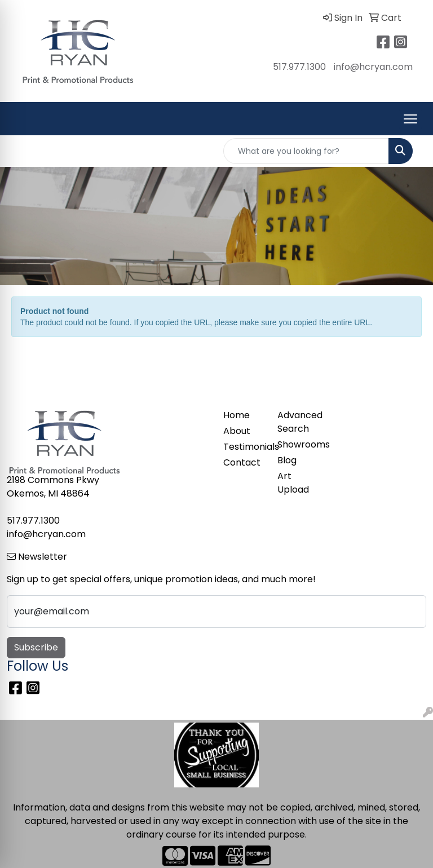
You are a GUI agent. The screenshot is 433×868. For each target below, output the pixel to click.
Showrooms (298, 444)
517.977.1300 (299, 67)
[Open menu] (410, 119)
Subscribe (36, 647)
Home (237, 415)
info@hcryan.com (373, 67)
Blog (287, 460)
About (237, 431)
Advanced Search (298, 422)
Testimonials (244, 447)
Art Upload (293, 483)
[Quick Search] (306, 151)
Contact (242, 462)
